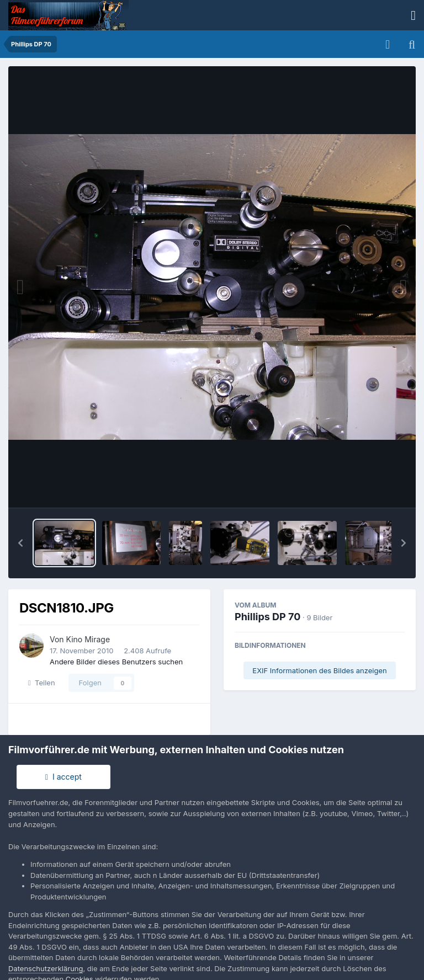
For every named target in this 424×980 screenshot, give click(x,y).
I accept (63, 777)
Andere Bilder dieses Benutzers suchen (116, 662)
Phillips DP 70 (267, 617)
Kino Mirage (88, 639)
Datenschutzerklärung (46, 968)
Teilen (42, 683)
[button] (20, 543)
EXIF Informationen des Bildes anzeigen (319, 670)
